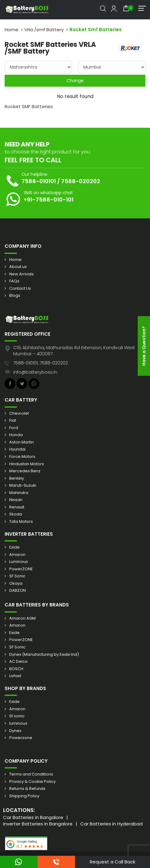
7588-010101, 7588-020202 (41, 363)
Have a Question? (144, 346)
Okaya (16, 583)
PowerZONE (21, 569)
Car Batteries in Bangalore (33, 817)
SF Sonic (17, 576)
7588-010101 (39, 181)
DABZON (18, 591)
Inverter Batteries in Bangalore (38, 824)
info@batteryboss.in (35, 372)
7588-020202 (81, 181)
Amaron (17, 555)
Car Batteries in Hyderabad (111, 824)
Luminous (19, 562)
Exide (14, 547)
